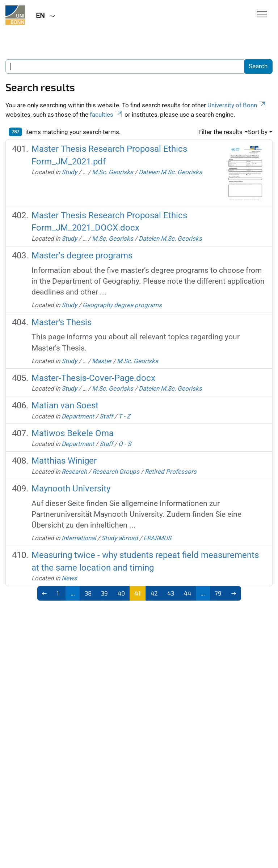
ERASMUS (157, 538)
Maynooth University (71, 489)
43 (171, 593)
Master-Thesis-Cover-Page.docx (93, 378)
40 (121, 593)
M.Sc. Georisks (113, 172)
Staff (106, 416)
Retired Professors (171, 472)
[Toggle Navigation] (262, 15)
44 (188, 593)
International (79, 538)
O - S (125, 444)
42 (154, 593)
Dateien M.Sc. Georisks (170, 172)
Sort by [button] (258, 132)
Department (78, 416)
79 (218, 593)
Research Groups (116, 472)
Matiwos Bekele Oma (73, 433)
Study (69, 172)
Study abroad (120, 538)
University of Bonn (237, 105)
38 (88, 593)
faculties (106, 115)
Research (74, 472)
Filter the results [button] (220, 132)
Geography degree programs (122, 305)
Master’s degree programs (82, 255)
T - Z (124, 416)
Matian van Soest (65, 405)
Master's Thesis (62, 322)
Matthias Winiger (64, 461)
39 (104, 593)
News (69, 578)
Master (102, 361)
